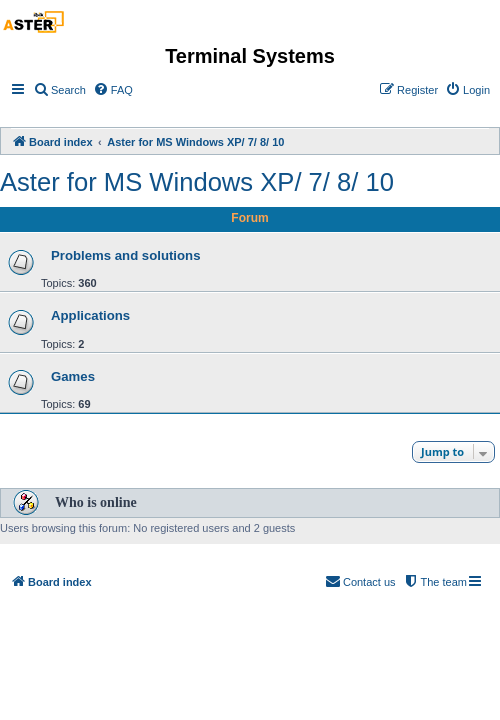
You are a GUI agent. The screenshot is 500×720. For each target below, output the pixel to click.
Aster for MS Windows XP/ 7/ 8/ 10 (197, 182)
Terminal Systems (250, 56)
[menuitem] (59, 90)
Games (73, 376)
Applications (90, 315)
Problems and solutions (125, 255)
